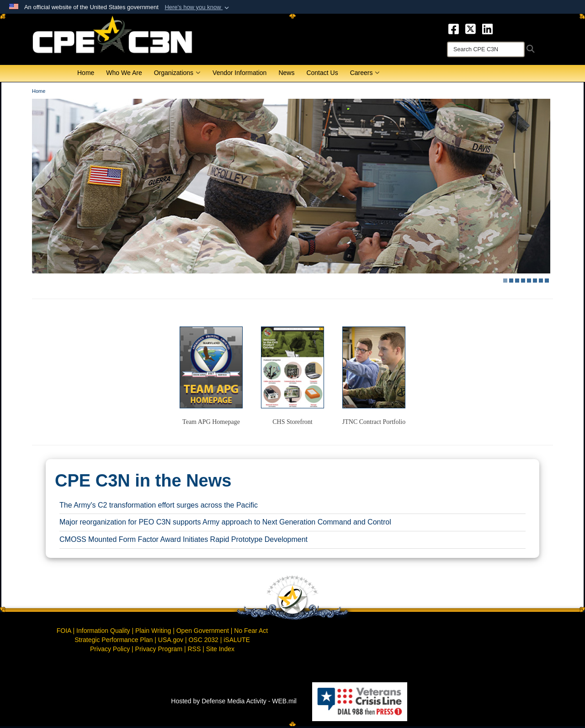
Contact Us (322, 75)
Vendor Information (239, 75)
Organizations (177, 75)
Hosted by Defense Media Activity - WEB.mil (234, 703)
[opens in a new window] (454, 28)
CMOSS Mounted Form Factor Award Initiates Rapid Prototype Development (183, 541)
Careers (365, 75)
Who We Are (124, 75)
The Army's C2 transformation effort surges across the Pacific (159, 506)
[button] (198, 7)
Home (86, 75)
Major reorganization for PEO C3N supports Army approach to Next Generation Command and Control (225, 524)
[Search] (486, 49)
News (286, 75)
